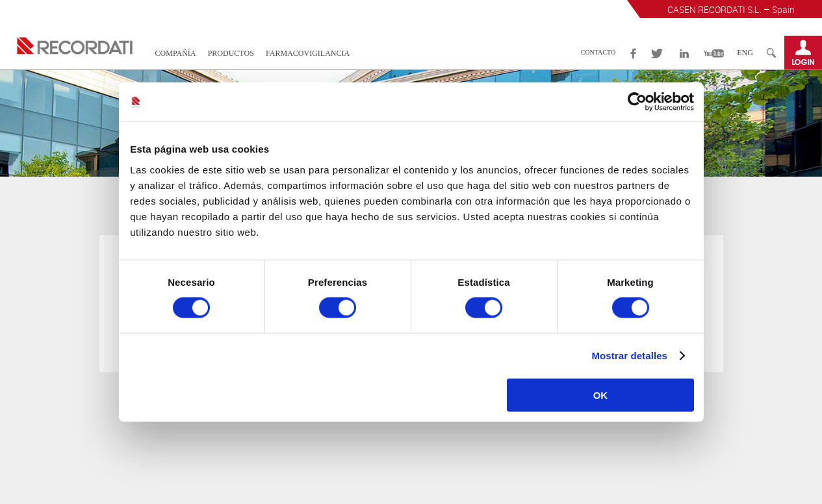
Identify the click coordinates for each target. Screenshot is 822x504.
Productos (231, 53)
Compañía (176, 53)
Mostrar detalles (629, 356)
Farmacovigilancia (308, 53)
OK (601, 395)
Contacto (598, 52)
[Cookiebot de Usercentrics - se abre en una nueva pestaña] (637, 102)
